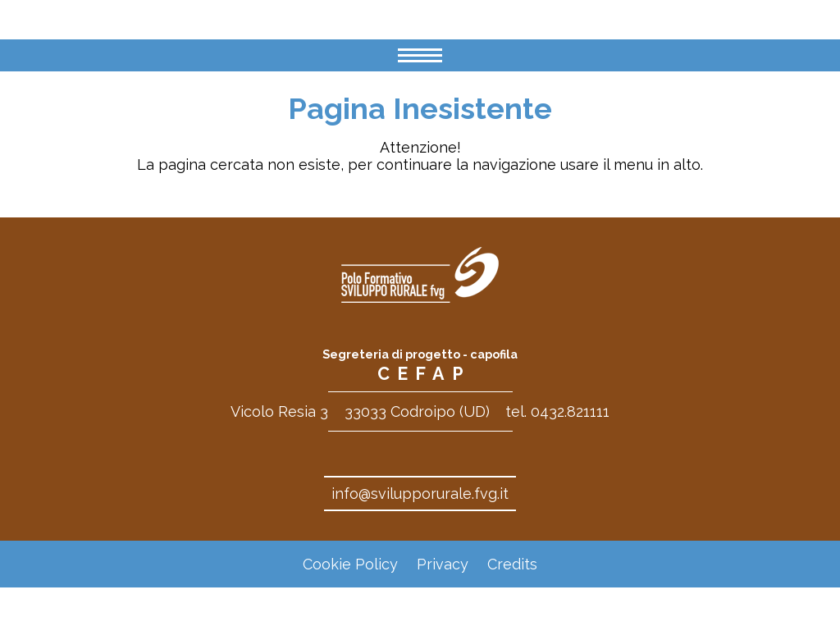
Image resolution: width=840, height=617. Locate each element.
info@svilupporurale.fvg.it (420, 494)
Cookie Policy (350, 564)
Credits (512, 564)
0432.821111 (570, 411)
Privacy (443, 564)
